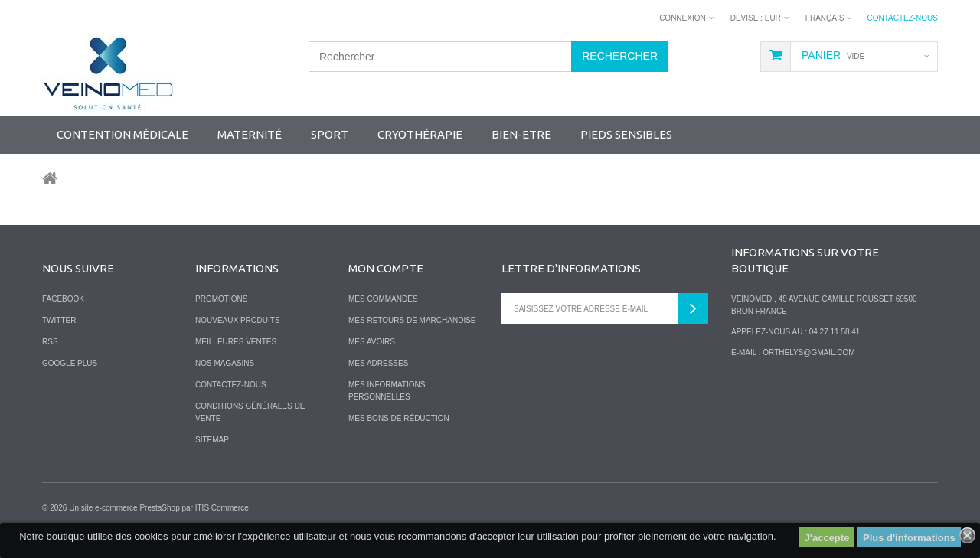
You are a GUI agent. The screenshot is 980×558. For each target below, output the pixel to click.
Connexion (683, 18)
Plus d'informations (909, 538)
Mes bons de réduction (399, 418)
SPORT (330, 134)
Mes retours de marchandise (412, 320)
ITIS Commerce (222, 508)
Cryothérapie (420, 134)
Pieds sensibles (626, 134)
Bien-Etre (521, 134)
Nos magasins (225, 363)
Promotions (221, 299)
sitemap (212, 440)
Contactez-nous (902, 18)
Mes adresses (378, 363)
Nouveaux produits (238, 320)
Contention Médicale (122, 134)
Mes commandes (383, 299)
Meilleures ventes (236, 342)
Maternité (250, 134)
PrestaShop (159, 508)
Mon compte (386, 268)
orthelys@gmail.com (808, 352)
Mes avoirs (372, 342)
